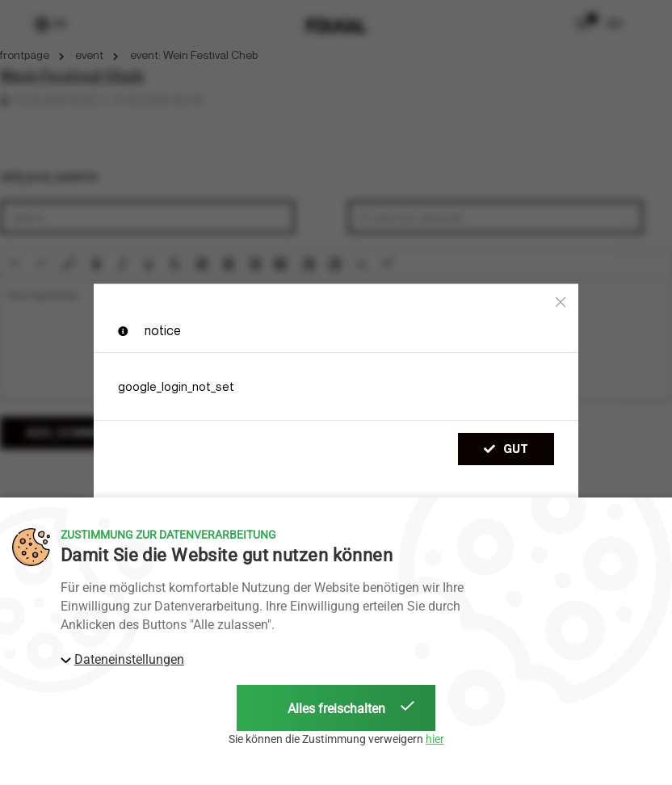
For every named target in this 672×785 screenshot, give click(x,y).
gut (506, 449)
